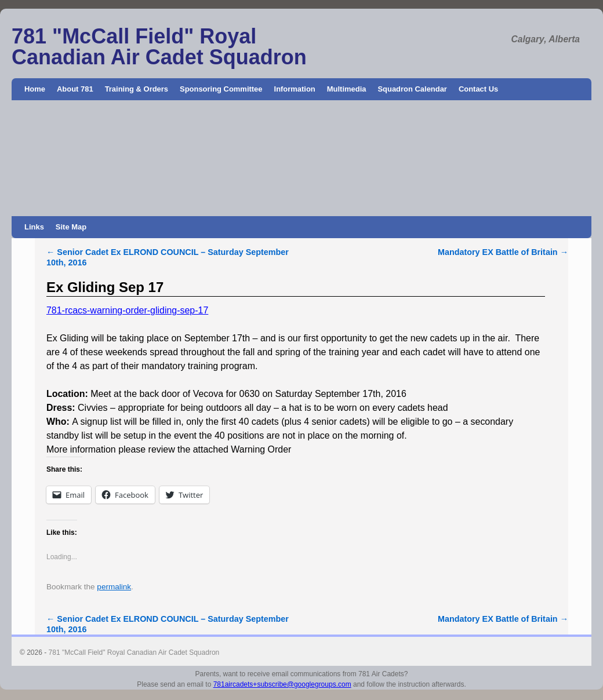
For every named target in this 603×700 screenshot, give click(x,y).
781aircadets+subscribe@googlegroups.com (282, 684)
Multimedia (347, 89)
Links (34, 227)
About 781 (75, 89)
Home (35, 89)
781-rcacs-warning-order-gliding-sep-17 (127, 310)
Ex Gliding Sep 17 (105, 287)
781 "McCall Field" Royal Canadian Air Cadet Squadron (159, 47)
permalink (114, 587)
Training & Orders (137, 89)
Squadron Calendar (412, 89)
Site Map (71, 227)
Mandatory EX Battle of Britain (503, 252)
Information (295, 89)
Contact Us (478, 89)
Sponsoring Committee (221, 89)
